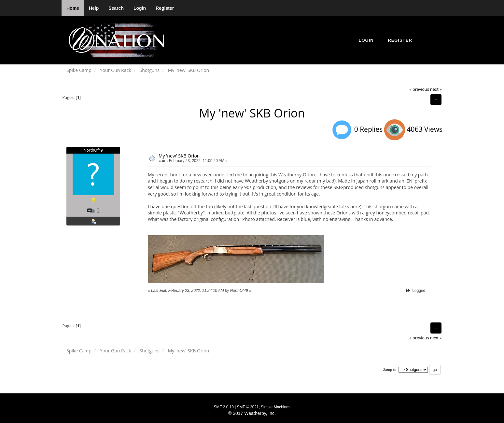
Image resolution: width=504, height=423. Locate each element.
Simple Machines (276, 407)
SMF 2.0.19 (224, 407)
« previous (419, 89)
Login (140, 8)
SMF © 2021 (248, 407)
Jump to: (390, 370)
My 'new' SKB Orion (179, 156)
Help (94, 8)
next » (436, 89)
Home (73, 8)
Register (165, 8)
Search (116, 8)
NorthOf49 (93, 150)
